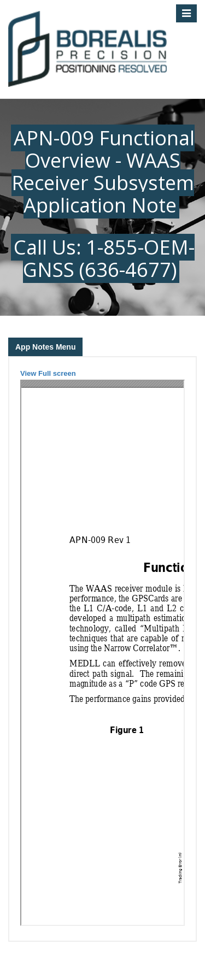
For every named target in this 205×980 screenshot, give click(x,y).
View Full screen (48, 373)
